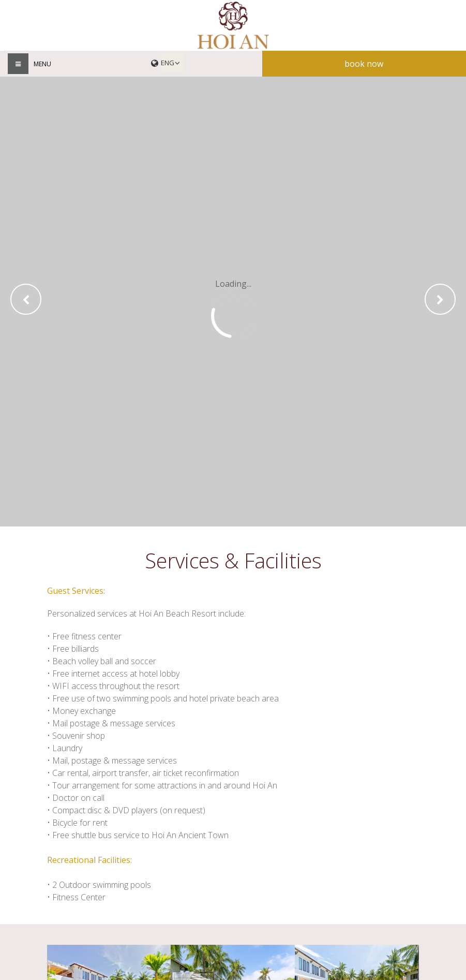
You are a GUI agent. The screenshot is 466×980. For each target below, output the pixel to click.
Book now (364, 64)
